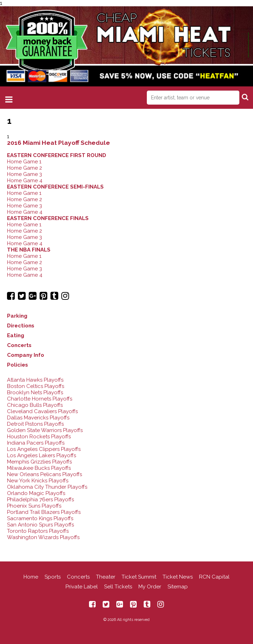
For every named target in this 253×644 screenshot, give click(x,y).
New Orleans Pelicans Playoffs (45, 474)
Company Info (26, 355)
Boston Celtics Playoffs (36, 386)
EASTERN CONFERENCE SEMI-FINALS (55, 187)
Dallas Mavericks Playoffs (38, 418)
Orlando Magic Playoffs (36, 493)
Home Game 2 (25, 168)
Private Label (82, 587)
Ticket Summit (139, 577)
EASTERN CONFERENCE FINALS (48, 218)
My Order (150, 587)
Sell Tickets (118, 587)
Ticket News (178, 577)
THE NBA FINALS (29, 250)
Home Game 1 (24, 162)
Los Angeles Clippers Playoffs (44, 449)
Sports (53, 577)
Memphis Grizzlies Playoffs (39, 462)
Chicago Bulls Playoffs (35, 405)
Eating (16, 335)
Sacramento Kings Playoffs (40, 518)
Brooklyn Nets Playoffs (35, 392)
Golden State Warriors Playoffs (45, 430)
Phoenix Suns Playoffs (34, 506)
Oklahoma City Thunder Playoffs (47, 487)
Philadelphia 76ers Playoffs (40, 500)
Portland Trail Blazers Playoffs (44, 512)
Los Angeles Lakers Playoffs (42, 455)
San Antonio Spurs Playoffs (40, 525)
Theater (106, 577)
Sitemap (178, 587)
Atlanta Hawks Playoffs (35, 380)
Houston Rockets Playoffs (39, 437)
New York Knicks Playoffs (38, 481)
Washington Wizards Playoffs (43, 537)
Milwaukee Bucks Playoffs (39, 468)
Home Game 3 (25, 174)
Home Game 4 (25, 181)
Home (31, 577)
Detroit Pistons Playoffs (35, 424)
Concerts (19, 345)
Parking (17, 316)
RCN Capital (214, 577)
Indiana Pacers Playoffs (36, 443)
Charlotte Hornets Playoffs (40, 399)
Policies (18, 365)
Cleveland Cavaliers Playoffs (42, 411)
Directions (21, 326)
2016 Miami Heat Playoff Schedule (59, 143)
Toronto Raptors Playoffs (38, 531)
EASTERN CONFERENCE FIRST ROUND (57, 155)
